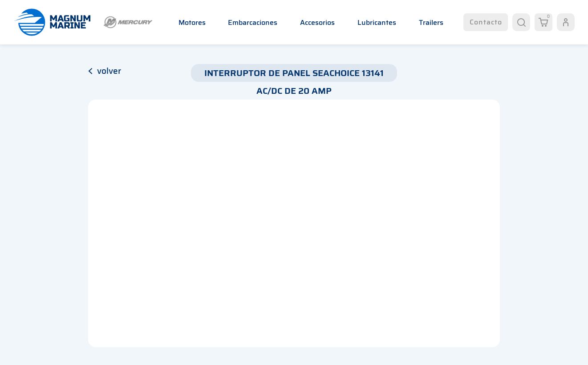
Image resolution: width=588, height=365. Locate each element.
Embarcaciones (253, 22)
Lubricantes (377, 22)
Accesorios (317, 22)
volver (105, 71)
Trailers (431, 22)
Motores (192, 22)
